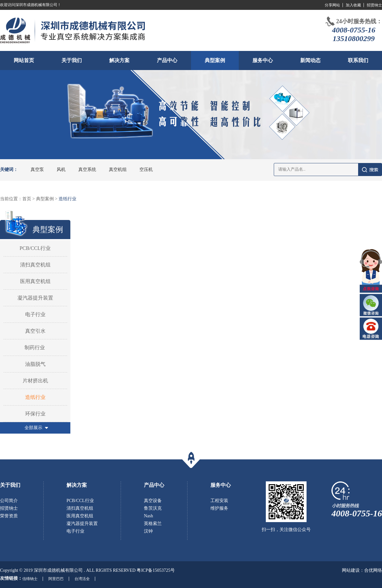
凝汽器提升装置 (35, 298)
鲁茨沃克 (153, 508)
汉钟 (148, 531)
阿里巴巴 (56, 579)
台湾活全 (82, 579)
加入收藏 (353, 5)
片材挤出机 (35, 381)
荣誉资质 (9, 516)
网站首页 (24, 60)
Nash (149, 516)
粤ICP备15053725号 (156, 570)
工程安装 (219, 501)
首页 (27, 199)
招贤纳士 (374, 5)
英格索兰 (153, 524)
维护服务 (219, 508)
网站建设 (351, 570)
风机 (61, 170)
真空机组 (118, 170)
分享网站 (332, 5)
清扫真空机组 (35, 265)
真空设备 (153, 501)
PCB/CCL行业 (35, 248)
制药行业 (35, 347)
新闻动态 (310, 60)
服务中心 (263, 60)
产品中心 (167, 60)
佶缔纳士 (30, 579)
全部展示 (33, 428)
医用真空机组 (35, 281)
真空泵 (37, 170)
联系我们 (358, 60)
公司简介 (9, 501)
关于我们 (72, 60)
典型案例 (215, 60)
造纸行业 (67, 199)
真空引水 (35, 331)
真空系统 (87, 170)
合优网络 (373, 570)
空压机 (146, 170)
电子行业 (35, 314)
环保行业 (35, 414)
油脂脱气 (35, 364)
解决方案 (119, 60)
